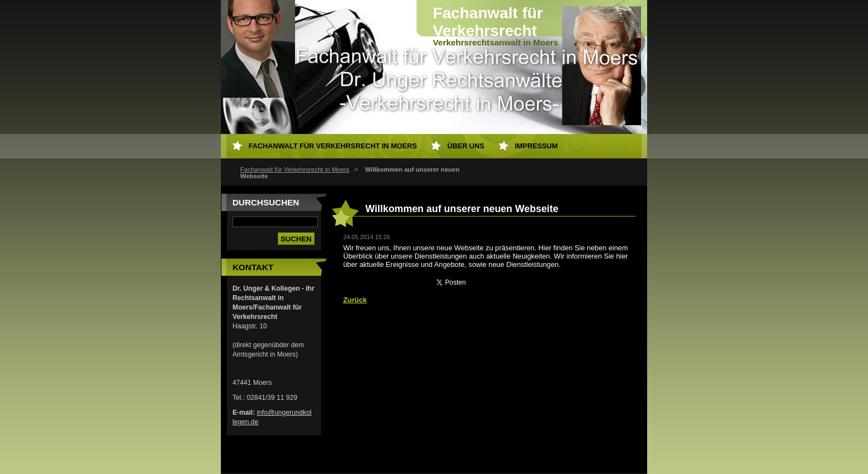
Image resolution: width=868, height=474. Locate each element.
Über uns (466, 146)
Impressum (536, 146)
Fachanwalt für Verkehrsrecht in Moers (295, 169)
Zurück (355, 300)
